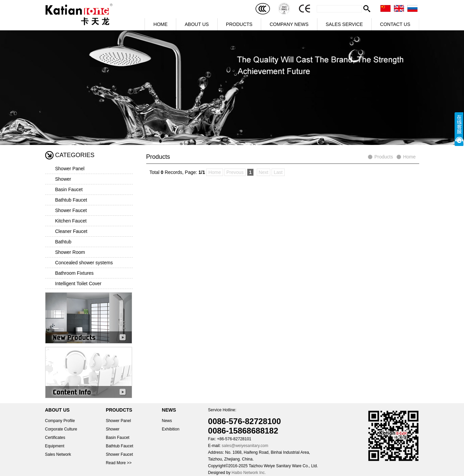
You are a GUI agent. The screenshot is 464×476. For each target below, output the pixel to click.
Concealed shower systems (84, 263)
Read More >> (119, 463)
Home (409, 157)
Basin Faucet (69, 189)
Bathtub (63, 242)
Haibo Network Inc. (249, 473)
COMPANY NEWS (289, 24)
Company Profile (60, 421)
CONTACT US (395, 24)
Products (384, 157)
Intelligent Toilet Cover (78, 284)
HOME (160, 24)
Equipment (55, 446)
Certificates (55, 438)
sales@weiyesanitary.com (245, 446)
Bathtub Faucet (71, 200)
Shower (63, 179)
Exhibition (171, 429)
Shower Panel (70, 169)
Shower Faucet (71, 210)
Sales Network (58, 454)
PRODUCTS (239, 24)
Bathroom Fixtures (74, 273)
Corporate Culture (61, 429)
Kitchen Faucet (71, 221)
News (167, 421)
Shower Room (70, 252)
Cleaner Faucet (71, 231)
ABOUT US (197, 24)
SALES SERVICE (344, 24)
